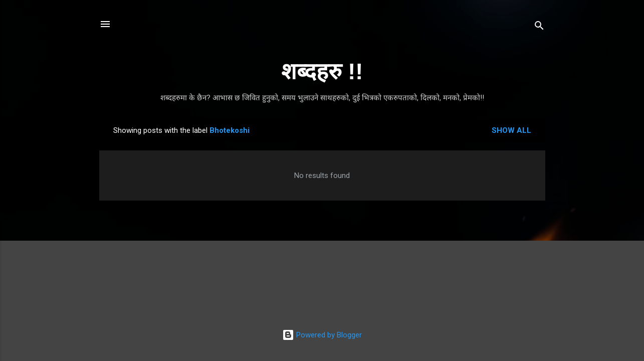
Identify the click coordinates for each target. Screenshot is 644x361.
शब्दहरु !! (322, 71)
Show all (511, 130)
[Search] (539, 27)
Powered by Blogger (322, 335)
